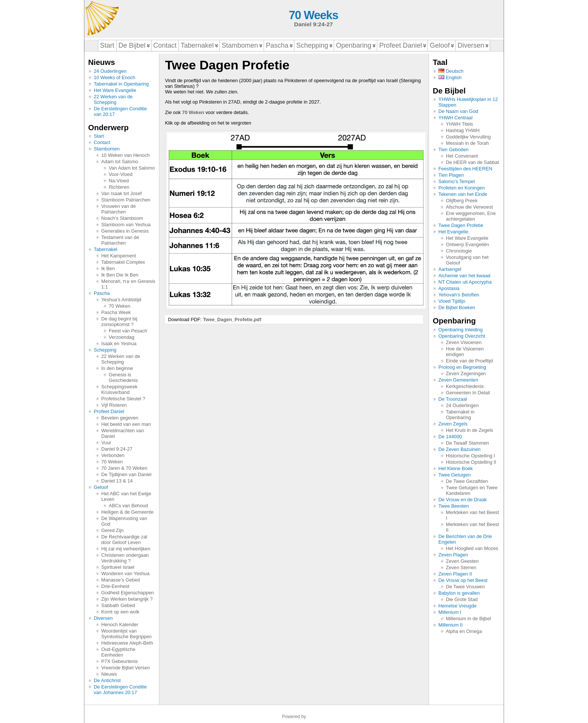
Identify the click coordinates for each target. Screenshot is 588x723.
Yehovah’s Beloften (459, 295)
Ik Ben (108, 268)
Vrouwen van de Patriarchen (118, 209)
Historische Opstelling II (471, 462)
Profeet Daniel (109, 411)
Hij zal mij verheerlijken (126, 549)
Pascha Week (116, 312)
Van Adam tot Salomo (132, 168)
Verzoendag (121, 337)
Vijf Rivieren (114, 405)
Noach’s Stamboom (122, 218)
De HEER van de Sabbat (472, 162)
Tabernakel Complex (123, 262)
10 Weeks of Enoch (115, 77)
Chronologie (459, 251)
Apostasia (449, 288)
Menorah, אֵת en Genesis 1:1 (128, 284)
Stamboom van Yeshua (126, 225)
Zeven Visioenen (464, 342)
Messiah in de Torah (467, 143)
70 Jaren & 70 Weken (124, 468)
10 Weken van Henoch (125, 155)
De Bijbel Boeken (457, 307)
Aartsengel (450, 269)
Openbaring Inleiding (460, 330)
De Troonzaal (453, 399)
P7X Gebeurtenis (119, 661)
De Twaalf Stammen (467, 443)
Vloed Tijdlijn (452, 301)
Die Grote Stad (462, 599)
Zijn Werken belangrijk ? (127, 599)
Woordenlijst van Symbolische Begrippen (126, 634)
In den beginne (117, 368)
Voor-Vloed (121, 174)
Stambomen (107, 149)
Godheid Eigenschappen (127, 593)
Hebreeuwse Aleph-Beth (127, 643)
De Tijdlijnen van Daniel (126, 474)
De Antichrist (107, 680)
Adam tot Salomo (120, 162)
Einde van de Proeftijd (469, 361)
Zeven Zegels (453, 424)
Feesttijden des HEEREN (465, 169)
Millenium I (450, 612)
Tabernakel (106, 249)
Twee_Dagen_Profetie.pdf (232, 319)
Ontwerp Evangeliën (467, 244)
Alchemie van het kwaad (464, 276)
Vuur (106, 443)
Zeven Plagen (453, 555)
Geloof (101, 487)
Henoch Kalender (120, 625)
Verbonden (113, 455)
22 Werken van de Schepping (113, 99)
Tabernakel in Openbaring (121, 84)
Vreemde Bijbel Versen (126, 668)
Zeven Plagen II (455, 574)
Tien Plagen (451, 175)
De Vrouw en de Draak (463, 500)
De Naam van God (458, 111)
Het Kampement (118, 256)
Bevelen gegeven (120, 418)
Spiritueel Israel (118, 567)
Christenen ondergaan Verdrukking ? (125, 558)
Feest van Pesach (128, 331)
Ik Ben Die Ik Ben (120, 275)
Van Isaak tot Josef (121, 193)
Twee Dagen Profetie (461, 225)
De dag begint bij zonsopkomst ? (119, 322)
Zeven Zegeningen (466, 374)
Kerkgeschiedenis (465, 386)
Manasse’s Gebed (121, 580)
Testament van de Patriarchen (120, 240)
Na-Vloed (119, 181)
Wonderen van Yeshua (125, 573)
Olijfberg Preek (462, 201)
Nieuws (109, 674)
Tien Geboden (454, 150)
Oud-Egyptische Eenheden (118, 652)
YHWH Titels (460, 124)
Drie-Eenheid (115, 586)
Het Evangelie (453, 232)
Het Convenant (462, 156)
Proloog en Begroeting (462, 367)
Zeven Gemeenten (458, 380)
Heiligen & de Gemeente (127, 512)
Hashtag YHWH (463, 130)
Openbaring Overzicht (462, 336)
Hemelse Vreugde (457, 606)
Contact (102, 142)
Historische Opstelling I (470, 456)
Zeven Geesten (462, 561)
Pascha (102, 293)
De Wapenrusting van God (124, 521)
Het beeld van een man (126, 424)
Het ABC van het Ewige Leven (126, 496)
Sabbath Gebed (118, 605)
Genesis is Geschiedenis (123, 377)
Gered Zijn (112, 530)
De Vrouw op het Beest (463, 580)
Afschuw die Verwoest (469, 207)
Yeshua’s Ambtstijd (121, 300)
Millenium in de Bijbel (468, 619)
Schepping (105, 350)
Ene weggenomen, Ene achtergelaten (471, 216)
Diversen (103, 618)
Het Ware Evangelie (115, 90)
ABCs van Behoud (128, 506)
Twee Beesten (454, 506)
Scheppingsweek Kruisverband (119, 389)
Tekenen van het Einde (463, 194)
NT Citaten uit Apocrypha (465, 282)
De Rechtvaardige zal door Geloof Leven (124, 540)
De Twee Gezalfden (467, 481)
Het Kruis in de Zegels (469, 430)
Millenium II (451, 625)
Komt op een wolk (120, 612)
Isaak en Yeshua (119, 343)
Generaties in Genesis (125, 231)
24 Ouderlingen (110, 71)
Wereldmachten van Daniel (123, 433)
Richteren (119, 187)
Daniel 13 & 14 (117, 481)
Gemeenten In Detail (468, 393)
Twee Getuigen (454, 475)
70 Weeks (313, 15)
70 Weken (119, 306)
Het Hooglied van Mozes (472, 548)
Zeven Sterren (461, 567)
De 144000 (450, 437)
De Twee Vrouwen (465, 587)
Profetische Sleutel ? (123, 399)
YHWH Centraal (455, 118)
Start (99, 136)
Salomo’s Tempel (457, 181)
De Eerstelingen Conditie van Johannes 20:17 (120, 690)
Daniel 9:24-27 (117, 449)
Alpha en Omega (464, 631)
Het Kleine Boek (456, 468)
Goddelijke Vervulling (468, 137)
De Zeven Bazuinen (459, 449)
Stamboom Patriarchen (126, 200)
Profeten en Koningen (462, 188)
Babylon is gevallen (459, 593)
